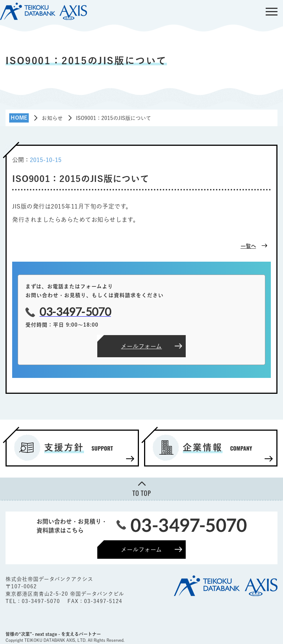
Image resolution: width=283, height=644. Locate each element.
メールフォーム (141, 550)
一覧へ (248, 246)
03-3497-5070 (42, 601)
